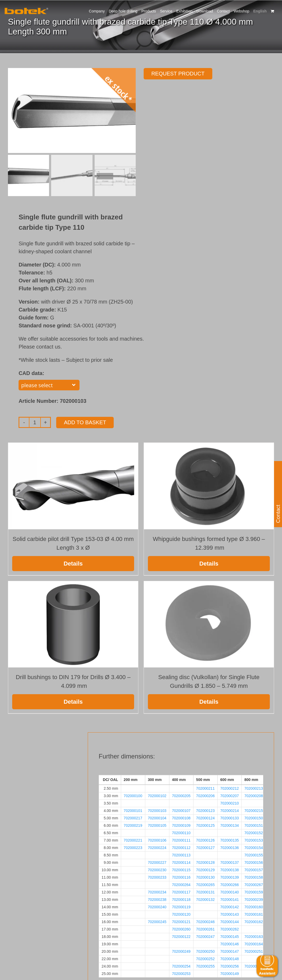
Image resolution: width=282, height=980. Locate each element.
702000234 (157, 892)
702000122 (181, 937)
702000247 (205, 937)
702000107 (181, 811)
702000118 (181, 900)
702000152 (254, 833)
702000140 (230, 892)
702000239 (254, 900)
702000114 (181, 862)
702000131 (205, 892)
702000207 (230, 796)
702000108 (181, 818)
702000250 (205, 951)
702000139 (230, 877)
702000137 (230, 862)
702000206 (205, 796)
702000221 (133, 840)
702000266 (230, 885)
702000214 (230, 811)
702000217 (133, 818)
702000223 (133, 848)
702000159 (254, 892)
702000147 (230, 951)
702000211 (205, 788)
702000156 (254, 862)
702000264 (181, 885)
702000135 (230, 840)
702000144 (230, 922)
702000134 (230, 825)
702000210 (230, 803)
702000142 (230, 907)
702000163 (254, 937)
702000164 (254, 944)
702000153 (254, 840)
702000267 (254, 885)
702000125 (205, 825)
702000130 (205, 877)
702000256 (230, 966)
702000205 (181, 796)
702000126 (205, 840)
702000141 (230, 900)
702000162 (254, 922)
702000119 (181, 907)
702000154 (254, 848)
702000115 (181, 870)
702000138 (230, 870)
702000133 (230, 818)
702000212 (230, 788)
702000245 (157, 922)
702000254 (181, 966)
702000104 (157, 818)
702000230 (157, 870)
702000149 (230, 974)
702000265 (205, 885)
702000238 (157, 900)
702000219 (133, 825)
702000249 (181, 951)
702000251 (254, 951)
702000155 (254, 855)
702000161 (254, 914)
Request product (178, 74)
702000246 (205, 922)
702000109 (181, 825)
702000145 (230, 937)
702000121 (181, 922)
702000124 (205, 818)
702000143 (230, 914)
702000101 (133, 811)
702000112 (181, 848)
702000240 (157, 907)
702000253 (181, 974)
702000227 (157, 862)
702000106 (157, 840)
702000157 (254, 870)
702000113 (181, 855)
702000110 (181, 833)
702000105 (157, 825)
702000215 (254, 811)
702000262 (230, 929)
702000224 (157, 848)
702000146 (230, 944)
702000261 (205, 929)
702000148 (230, 959)
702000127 (205, 848)
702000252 (205, 959)
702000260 (181, 929)
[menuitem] (260, 11)
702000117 (181, 892)
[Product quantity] (35, 422)
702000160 (254, 907)
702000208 (254, 796)
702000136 (230, 848)
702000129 (205, 870)
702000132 (205, 900)
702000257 (254, 966)
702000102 (157, 796)
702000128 (205, 862)
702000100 (133, 796)
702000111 (181, 840)
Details (73, 564)
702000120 (181, 914)
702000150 (254, 818)
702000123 (205, 811)
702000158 (254, 877)
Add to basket (85, 422)
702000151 (254, 825)
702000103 (157, 811)
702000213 (254, 788)
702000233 (157, 877)
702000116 (181, 877)
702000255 (205, 966)
